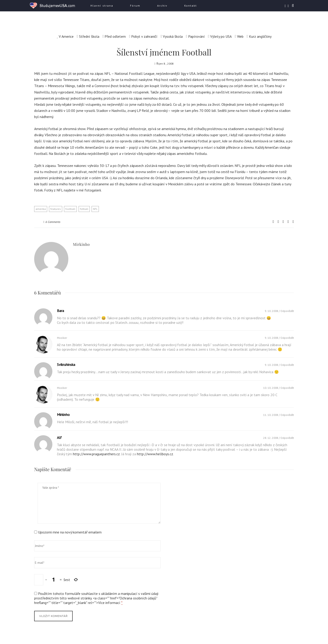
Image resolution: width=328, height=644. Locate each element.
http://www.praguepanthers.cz (96, 454)
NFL (95, 209)
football (70, 209)
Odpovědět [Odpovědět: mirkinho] (287, 415)
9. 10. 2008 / (273, 311)
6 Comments (52, 222)
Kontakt (191, 6)
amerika (41, 209)
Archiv (162, 6)
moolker (62, 338)
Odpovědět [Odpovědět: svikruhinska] (287, 365)
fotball (84, 209)
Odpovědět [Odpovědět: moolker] (287, 338)
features (56, 209)
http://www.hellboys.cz (155, 454)
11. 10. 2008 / (272, 415)
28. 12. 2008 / (272, 438)
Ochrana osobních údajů (138, 598)
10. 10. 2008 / (272, 388)
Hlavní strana (102, 6)
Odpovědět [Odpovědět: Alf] (287, 438)
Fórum (135, 6)
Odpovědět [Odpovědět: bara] (287, 311)
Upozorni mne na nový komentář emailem (70, 532)
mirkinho (81, 244)
